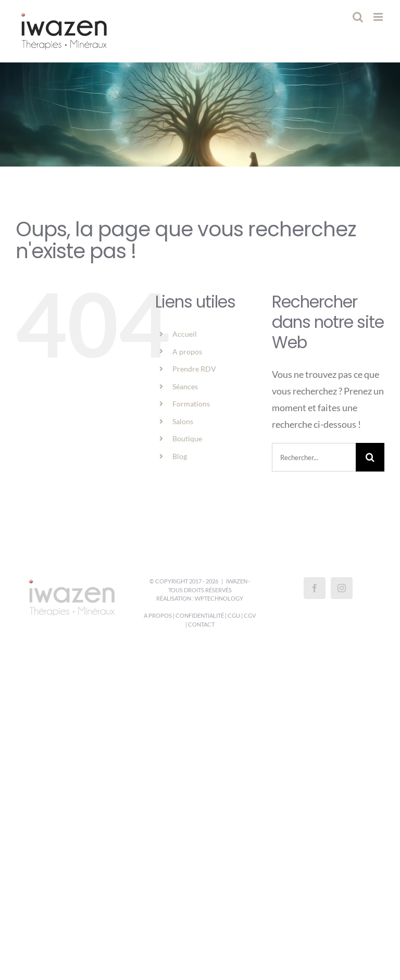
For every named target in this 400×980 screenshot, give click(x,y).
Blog (180, 456)
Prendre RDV (194, 369)
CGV (250, 615)
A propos (187, 352)
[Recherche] (370, 457)
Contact (201, 624)
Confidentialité (200, 615)
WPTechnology (219, 598)
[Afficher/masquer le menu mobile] (379, 17)
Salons (183, 421)
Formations (191, 404)
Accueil (185, 334)
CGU (234, 615)
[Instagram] (342, 588)
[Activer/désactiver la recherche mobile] (358, 17)
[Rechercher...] (314, 457)
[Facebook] (315, 588)
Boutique (187, 438)
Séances (185, 386)
